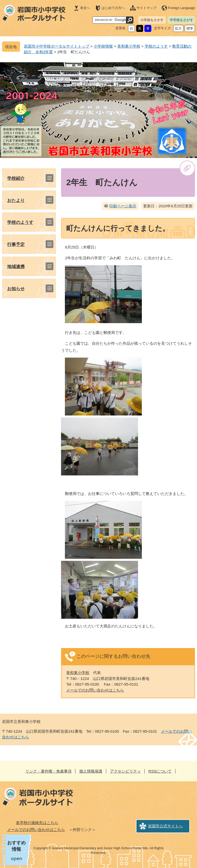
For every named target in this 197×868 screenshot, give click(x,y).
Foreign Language (182, 8)
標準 (190, 28)
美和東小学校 (129, 46)
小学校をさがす (152, 20)
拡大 (178, 28)
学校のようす (156, 46)
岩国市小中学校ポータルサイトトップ (57, 46)
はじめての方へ (113, 8)
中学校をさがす (181, 20)
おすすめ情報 (16, 846)
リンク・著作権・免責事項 (48, 771)
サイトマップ (146, 8)
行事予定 (16, 245)
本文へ (85, 8)
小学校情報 (103, 46)
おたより (16, 201)
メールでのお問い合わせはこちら (95, 690)
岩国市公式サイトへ (165, 826)
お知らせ (16, 289)
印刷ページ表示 (123, 206)
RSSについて (160, 771)
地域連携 (16, 267)
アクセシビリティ (125, 771)
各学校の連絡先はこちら (37, 823)
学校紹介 (16, 178)
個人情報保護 (91, 771)
